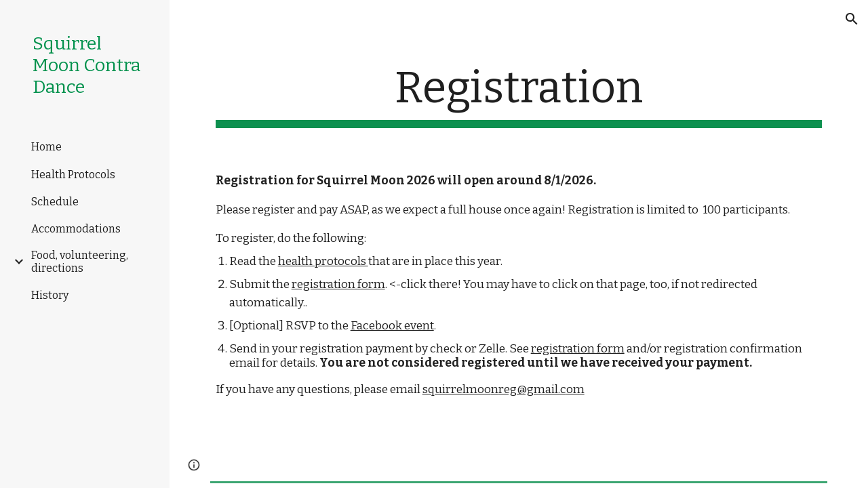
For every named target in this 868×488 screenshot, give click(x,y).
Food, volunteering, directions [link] (80, 262)
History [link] (50, 295)
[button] (852, 19)
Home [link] (46, 147)
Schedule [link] (55, 202)
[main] (519, 95)
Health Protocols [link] (73, 175)
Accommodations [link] (76, 229)
